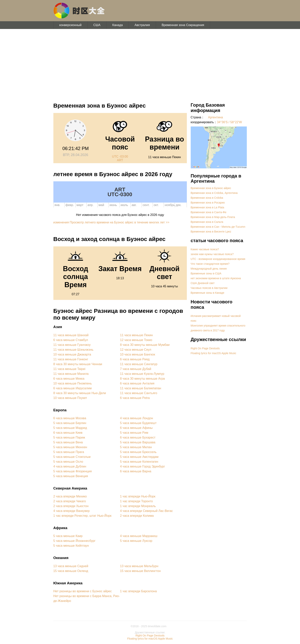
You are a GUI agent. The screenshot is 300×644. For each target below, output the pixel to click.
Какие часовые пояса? (205, 249)
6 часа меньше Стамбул (71, 340)
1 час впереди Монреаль (138, 506)
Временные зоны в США (206, 273)
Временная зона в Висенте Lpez (211, 232)
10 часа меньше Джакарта (72, 354)
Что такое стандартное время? (210, 264)
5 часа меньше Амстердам (139, 457)
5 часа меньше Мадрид (70, 428)
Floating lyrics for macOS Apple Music (214, 353)
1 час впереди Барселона (138, 591)
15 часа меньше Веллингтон (140, 571)
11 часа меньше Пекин (136, 335)
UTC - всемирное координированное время (218, 259)
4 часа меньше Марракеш (139, 536)
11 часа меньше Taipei (69, 369)
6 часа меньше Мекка (69, 379)
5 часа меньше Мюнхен (70, 447)
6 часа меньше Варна (136, 471)
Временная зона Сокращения (183, 25)
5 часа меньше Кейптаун (71, 546)
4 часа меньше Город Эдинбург (143, 466)
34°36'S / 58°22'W (229, 122)
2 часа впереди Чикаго (70, 501)
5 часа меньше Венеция (71, 476)
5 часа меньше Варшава (138, 442)
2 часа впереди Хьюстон (71, 506)
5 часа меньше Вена (68, 442)
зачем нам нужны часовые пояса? (212, 254)
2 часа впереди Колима (137, 516)
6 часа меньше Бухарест (138, 437)
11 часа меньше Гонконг (71, 359)
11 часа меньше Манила (71, 374)
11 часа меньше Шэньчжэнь (73, 350)
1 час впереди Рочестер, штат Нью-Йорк (82, 516)
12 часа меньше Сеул (136, 350)
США (97, 25)
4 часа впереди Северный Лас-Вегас (147, 511)
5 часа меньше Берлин (70, 423)
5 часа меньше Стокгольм (72, 457)
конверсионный (71, 25)
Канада (117, 25)
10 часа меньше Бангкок (138, 354)
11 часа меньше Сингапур (139, 364)
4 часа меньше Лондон (137, 418)
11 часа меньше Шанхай (71, 335)
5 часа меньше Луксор (136, 541)
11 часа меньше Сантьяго (139, 393)
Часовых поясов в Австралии (209, 288)
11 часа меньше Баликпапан (141, 388)
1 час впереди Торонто (136, 501)
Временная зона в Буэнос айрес (211, 188)
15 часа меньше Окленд (71, 571)
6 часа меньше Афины (136, 428)
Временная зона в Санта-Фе (209, 212)
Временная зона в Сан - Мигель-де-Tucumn (218, 227)
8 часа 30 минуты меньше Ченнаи (78, 364)
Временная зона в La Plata (207, 207)
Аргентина (216, 117)
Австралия (142, 25)
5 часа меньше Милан (136, 447)
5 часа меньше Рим (134, 433)
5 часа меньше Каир (68, 536)
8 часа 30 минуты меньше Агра (143, 379)
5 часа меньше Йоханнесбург (74, 541)
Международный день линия (209, 269)
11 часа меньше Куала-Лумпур (142, 374)
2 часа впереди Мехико (70, 496)
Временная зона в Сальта (207, 222)
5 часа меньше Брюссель (138, 452)
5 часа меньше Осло (68, 462)
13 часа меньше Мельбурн (139, 566)
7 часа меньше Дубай (136, 369)
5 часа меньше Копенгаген (139, 462)
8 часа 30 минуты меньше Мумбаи (145, 345)
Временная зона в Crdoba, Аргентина (214, 193)
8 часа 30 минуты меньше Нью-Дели (80, 393)
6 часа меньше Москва (70, 418)
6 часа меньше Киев (68, 433)
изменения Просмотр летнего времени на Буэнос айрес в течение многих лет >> (111, 222)
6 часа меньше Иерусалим (73, 388)
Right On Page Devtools (205, 348)
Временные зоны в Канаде (208, 293)
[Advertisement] (150, 64)
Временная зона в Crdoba (207, 198)
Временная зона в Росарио (208, 203)
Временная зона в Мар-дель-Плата (213, 217)
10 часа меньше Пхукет (70, 398)
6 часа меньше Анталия (137, 383)
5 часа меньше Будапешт (138, 423)
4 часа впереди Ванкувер (72, 511)
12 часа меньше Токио (136, 340)
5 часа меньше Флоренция (73, 471)
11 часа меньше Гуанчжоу (72, 345)
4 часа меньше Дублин (70, 466)
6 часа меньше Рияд (135, 359)
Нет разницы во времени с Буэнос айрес (83, 591)
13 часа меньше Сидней (71, 566)
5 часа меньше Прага (69, 452)
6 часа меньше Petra (135, 398)
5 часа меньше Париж (69, 437)
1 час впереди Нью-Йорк (138, 496)
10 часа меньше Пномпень (73, 383)
